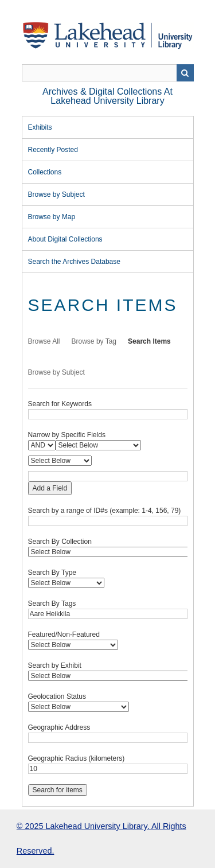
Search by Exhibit (55, 665)
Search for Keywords (60, 404)
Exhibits (40, 127)
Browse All (44, 341)
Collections (45, 172)
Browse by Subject (56, 194)
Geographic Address (59, 727)
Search (185, 73)
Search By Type (52, 573)
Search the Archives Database (74, 262)
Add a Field (50, 488)
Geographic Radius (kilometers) (77, 758)
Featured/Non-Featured (64, 635)
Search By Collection (60, 542)
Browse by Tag (94, 341)
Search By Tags (52, 604)
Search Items (149, 341)
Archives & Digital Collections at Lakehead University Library (107, 96)
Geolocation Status (57, 696)
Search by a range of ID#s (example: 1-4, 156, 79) (105, 511)
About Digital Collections (65, 239)
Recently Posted (53, 150)
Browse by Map (52, 217)
